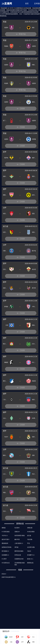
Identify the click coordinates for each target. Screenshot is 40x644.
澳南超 (4, 528)
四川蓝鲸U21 (5, 551)
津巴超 (16, 547)
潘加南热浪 (5, 543)
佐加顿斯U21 (5, 555)
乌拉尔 (29, 551)
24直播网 (7, 4)
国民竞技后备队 (19, 551)
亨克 (28, 543)
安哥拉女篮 (18, 555)
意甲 (5, 152)
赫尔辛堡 (17, 539)
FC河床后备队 (6, 532)
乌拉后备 (30, 539)
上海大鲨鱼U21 (19, 543)
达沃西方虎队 (31, 547)
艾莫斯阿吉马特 (19, 559)
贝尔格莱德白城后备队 (20, 564)
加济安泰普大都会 (20, 536)
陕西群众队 (30, 563)
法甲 (5, 208)
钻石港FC (17, 528)
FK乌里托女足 (6, 563)
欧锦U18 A (30, 559)
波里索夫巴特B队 (7, 547)
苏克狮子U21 (31, 555)
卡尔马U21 (5, 536)
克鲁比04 (17, 532)
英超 (5, 22)
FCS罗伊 (4, 559)
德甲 (5, 189)
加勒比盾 (30, 528)
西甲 (5, 170)
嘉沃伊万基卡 (6, 539)
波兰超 (6, 226)
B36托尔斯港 (31, 532)
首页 (27, 4)
